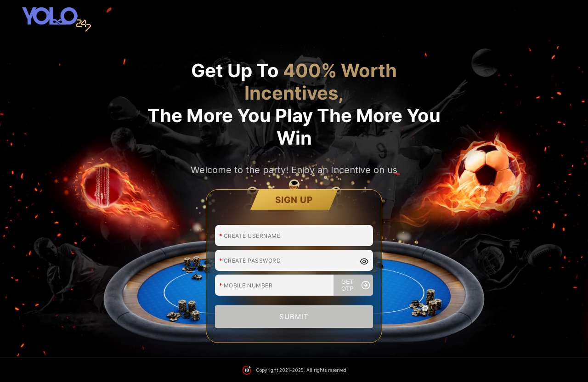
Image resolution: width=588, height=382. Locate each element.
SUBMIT (294, 305)
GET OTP (356, 273)
